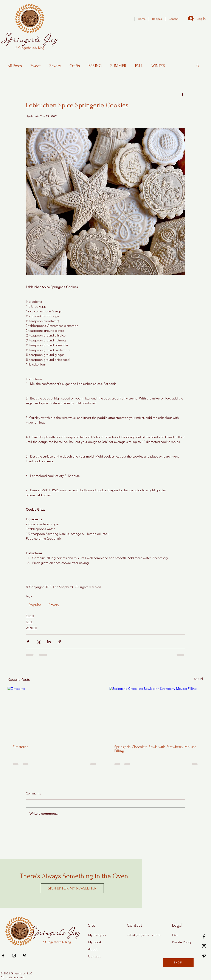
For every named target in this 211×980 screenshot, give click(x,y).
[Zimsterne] (55, 713)
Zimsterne (21, 747)
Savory (55, 66)
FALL (139, 66)
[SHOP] (178, 963)
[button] (198, 66)
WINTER (158, 66)
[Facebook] (204, 936)
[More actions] (183, 94)
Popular (35, 605)
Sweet (36, 66)
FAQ (175, 935)
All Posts (15, 66)
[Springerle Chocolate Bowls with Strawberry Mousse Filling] (156, 713)
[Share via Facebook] (28, 642)
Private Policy (182, 942)
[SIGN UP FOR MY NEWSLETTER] (72, 888)
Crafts (75, 66)
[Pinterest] (204, 956)
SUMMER (118, 66)
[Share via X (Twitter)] (38, 642)
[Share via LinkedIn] (49, 642)
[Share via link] (60, 642)
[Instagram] (204, 946)
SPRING (95, 66)
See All (199, 679)
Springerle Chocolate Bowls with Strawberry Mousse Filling (155, 749)
